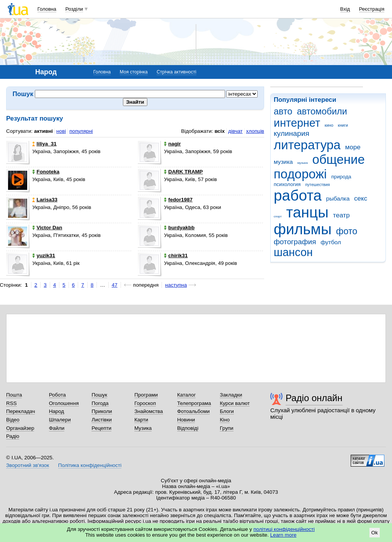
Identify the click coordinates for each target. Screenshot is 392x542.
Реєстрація (372, 9)
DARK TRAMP (183, 172)
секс (361, 198)
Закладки (231, 395)
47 (115, 285)
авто (283, 111)
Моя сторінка (134, 72)
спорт (278, 216)
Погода (100, 403)
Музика (143, 428)
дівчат (235, 131)
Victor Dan (47, 228)
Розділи (74, 9)
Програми (146, 395)
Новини (186, 420)
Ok (375, 533)
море (353, 147)
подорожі (300, 174)
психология (287, 184)
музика (283, 162)
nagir (172, 144)
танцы (308, 212)
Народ (57, 411)
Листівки (102, 420)
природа (341, 177)
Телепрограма (194, 403)
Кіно (225, 420)
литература (307, 145)
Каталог (187, 395)
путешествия (317, 184)
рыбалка (338, 198)
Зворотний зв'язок (28, 465)
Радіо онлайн (314, 398)
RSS (11, 403)
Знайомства (149, 411)
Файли (57, 428)
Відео (13, 420)
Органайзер (20, 428)
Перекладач (20, 411)
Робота (57, 395)
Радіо (13, 436)
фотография (295, 242)
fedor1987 (178, 200)
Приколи (102, 411)
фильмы (303, 229)
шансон (293, 252)
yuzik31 (44, 255)
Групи (226, 428)
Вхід (345, 9)
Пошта (14, 395)
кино (329, 125)
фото (347, 231)
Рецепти (101, 428)
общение (339, 159)
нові (61, 131)
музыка (303, 163)
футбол (331, 242)
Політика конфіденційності (90, 465)
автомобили (322, 111)
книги (343, 125)
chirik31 (176, 255)
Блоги (227, 411)
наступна (176, 285)
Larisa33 (45, 200)
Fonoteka (46, 172)
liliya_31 (44, 144)
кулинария (292, 133)
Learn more (283, 535)
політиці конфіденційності (284, 529)
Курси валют (235, 403)
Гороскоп (145, 403)
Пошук (99, 395)
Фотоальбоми (194, 411)
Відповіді (188, 428)
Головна (47, 9)
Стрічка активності (176, 72)
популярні (81, 131)
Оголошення (64, 403)
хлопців (255, 131)
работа (298, 195)
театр (341, 215)
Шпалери (60, 420)
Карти (141, 420)
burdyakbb (179, 228)
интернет (297, 123)
